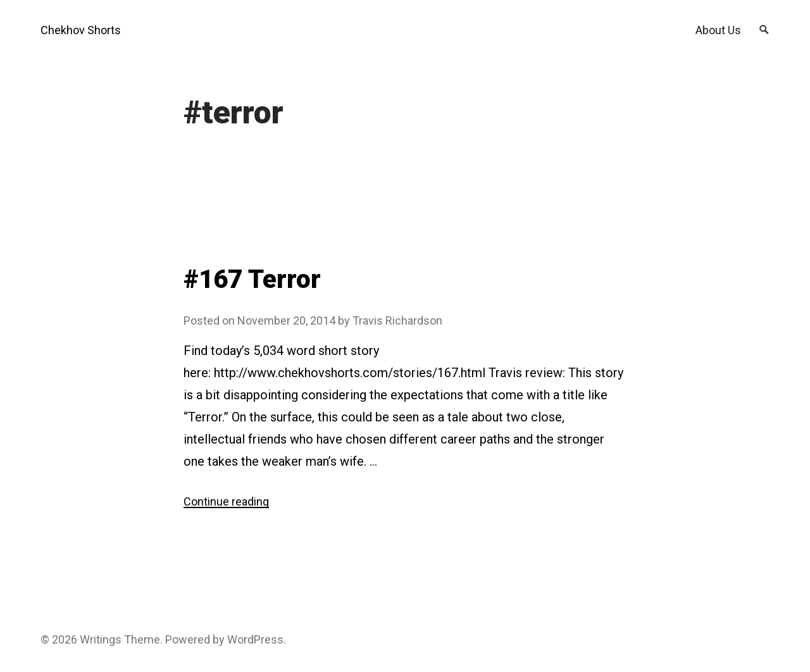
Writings (101, 639)
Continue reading (226, 501)
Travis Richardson (397, 320)
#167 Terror (252, 279)
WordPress (255, 639)
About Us (718, 30)
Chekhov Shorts (81, 30)
